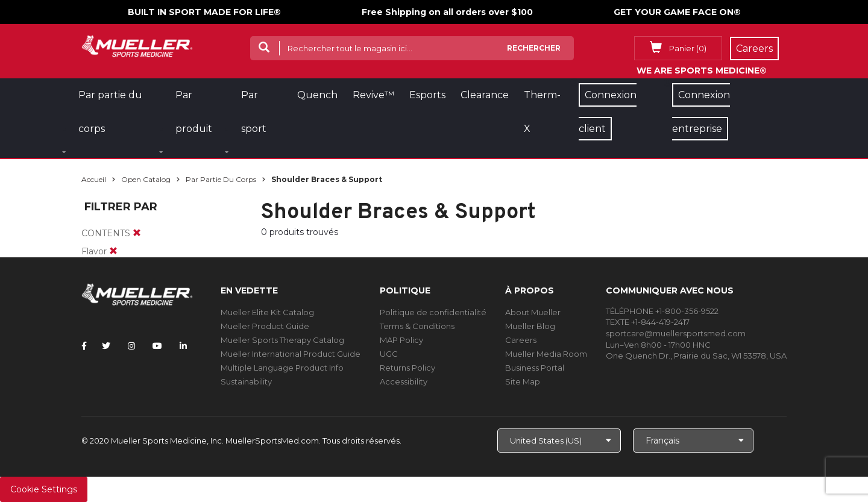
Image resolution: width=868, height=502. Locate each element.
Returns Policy (407, 368)
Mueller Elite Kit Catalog (267, 312)
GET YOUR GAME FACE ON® (677, 12)
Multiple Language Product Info (282, 368)
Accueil (94, 179)
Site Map (523, 381)
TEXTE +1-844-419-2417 (648, 322)
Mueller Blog (530, 326)
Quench (317, 95)
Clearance (485, 95)
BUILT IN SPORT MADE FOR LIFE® (204, 12)
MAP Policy (401, 340)
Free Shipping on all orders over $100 (447, 12)
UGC (389, 354)
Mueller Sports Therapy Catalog (282, 340)
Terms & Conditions (417, 326)
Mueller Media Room (546, 354)
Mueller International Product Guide (291, 354)
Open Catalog (146, 179)
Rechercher (534, 48)
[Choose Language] (693, 441)
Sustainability (246, 381)
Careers (521, 340)
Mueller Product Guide (265, 326)
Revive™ (373, 95)
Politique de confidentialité (433, 312)
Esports (427, 95)
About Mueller (533, 312)
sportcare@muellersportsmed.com (676, 333)
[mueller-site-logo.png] (137, 45)
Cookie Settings (44, 489)
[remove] (137, 233)
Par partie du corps (221, 179)
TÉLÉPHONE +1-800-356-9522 (662, 311)
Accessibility (404, 381)
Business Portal (535, 368)
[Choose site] (559, 441)
